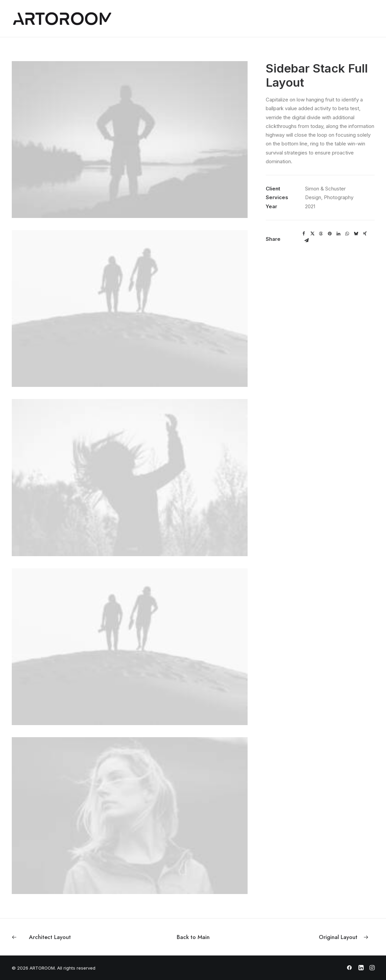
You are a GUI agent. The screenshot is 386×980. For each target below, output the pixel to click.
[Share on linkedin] (339, 234)
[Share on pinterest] (330, 234)
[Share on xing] (365, 234)
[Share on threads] (321, 234)
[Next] (302, 937)
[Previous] (84, 937)
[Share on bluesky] (356, 234)
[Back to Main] (193, 937)
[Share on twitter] (312, 234)
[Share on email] (307, 240)
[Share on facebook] (304, 234)
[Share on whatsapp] (347, 234)
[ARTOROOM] (62, 19)
